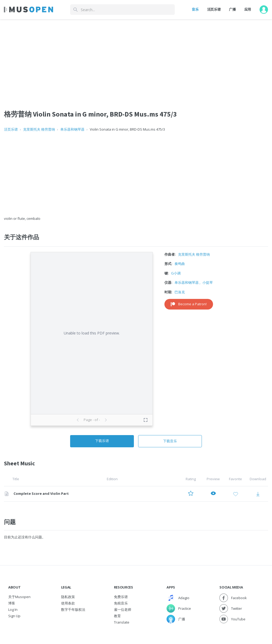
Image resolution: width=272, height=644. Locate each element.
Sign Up (14, 616)
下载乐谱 (102, 441)
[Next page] (106, 420)
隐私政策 (68, 597)
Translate (122, 622)
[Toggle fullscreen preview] (146, 420)
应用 (248, 9)
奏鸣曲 (180, 264)
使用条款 (68, 603)
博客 (12, 603)
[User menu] (264, 10)
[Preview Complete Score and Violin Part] (213, 494)
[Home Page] (29, 10)
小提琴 (208, 282)
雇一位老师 (123, 609)
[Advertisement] (136, 174)
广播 (232, 9)
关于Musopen (19, 597)
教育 (117, 616)
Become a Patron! (189, 304)
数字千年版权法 (73, 609)
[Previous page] (78, 420)
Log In (13, 609)
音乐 (195, 9)
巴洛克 (180, 292)
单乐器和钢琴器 (72, 129)
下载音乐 (170, 441)
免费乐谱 (121, 597)
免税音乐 (121, 603)
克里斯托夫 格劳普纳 (39, 129)
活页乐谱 (214, 9)
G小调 (176, 273)
